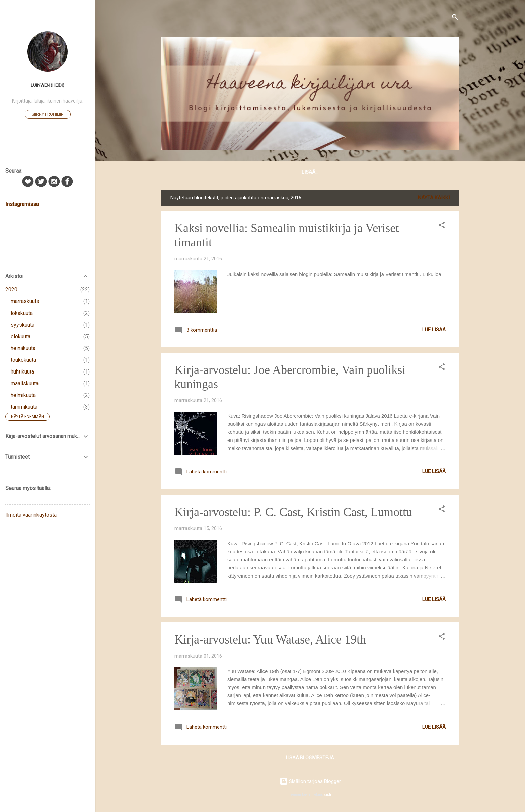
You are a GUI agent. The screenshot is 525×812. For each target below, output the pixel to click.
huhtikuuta (22, 372)
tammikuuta (24, 407)
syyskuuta (23, 325)
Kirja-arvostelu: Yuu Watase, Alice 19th (270, 641)
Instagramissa (22, 204)
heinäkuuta (23, 348)
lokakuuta (22, 313)
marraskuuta (25, 301)
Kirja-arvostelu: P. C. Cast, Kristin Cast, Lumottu (293, 513)
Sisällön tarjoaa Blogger (310, 781)
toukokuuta (23, 360)
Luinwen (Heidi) (48, 85)
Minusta (263, 172)
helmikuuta (23, 395)
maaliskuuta (25, 383)
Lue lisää (434, 331)
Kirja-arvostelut (364, 172)
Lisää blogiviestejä (310, 759)
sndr (328, 794)
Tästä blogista (221, 172)
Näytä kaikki (434, 199)
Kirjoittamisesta (308, 172)
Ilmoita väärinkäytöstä (31, 515)
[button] (442, 228)
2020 (11, 290)
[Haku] (455, 18)
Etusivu (180, 172)
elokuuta (21, 336)
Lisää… (442, 172)
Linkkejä (410, 172)
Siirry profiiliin (48, 114)
